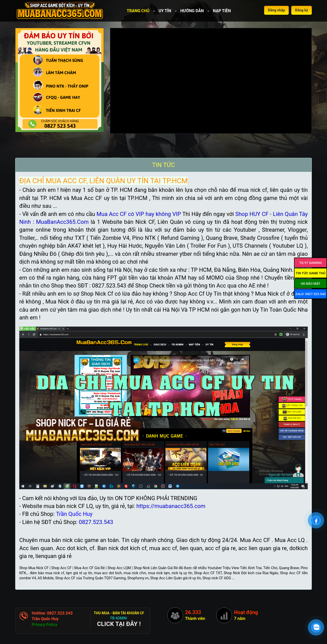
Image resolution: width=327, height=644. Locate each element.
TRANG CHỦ (138, 11)
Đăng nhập (276, 10)
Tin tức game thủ (310, 273)
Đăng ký (302, 10)
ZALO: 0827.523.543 (311, 294)
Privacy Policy (44, 625)
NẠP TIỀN (222, 11)
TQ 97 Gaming (311, 263)
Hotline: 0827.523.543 (52, 613)
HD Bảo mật (310, 284)
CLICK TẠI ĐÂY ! (119, 624)
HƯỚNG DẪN (192, 11)
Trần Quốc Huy (45, 619)
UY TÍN (165, 11)
